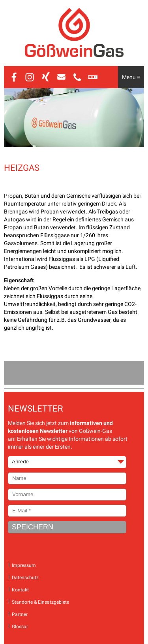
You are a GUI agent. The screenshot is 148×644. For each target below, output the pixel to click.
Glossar (20, 627)
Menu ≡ (131, 77)
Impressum (24, 565)
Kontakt (20, 590)
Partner (20, 614)
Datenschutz (25, 578)
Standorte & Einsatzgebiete (40, 602)
